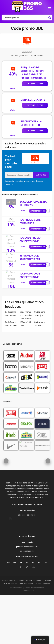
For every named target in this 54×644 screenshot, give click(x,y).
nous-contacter (27, 591)
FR (21, 612)
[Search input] (25, 18)
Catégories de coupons (27, 564)
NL (39, 612)
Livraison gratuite (33, 100)
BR (21, 616)
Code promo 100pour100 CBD (25, 322)
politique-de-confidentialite (27, 596)
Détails (12, 88)
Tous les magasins (27, 559)
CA (27, 616)
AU (46, 612)
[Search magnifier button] (50, 17)
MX (33, 616)
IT (27, 612)
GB (15, 612)
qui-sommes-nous (27, 600)
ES (33, 612)
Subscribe (41, 175)
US (8, 612)
